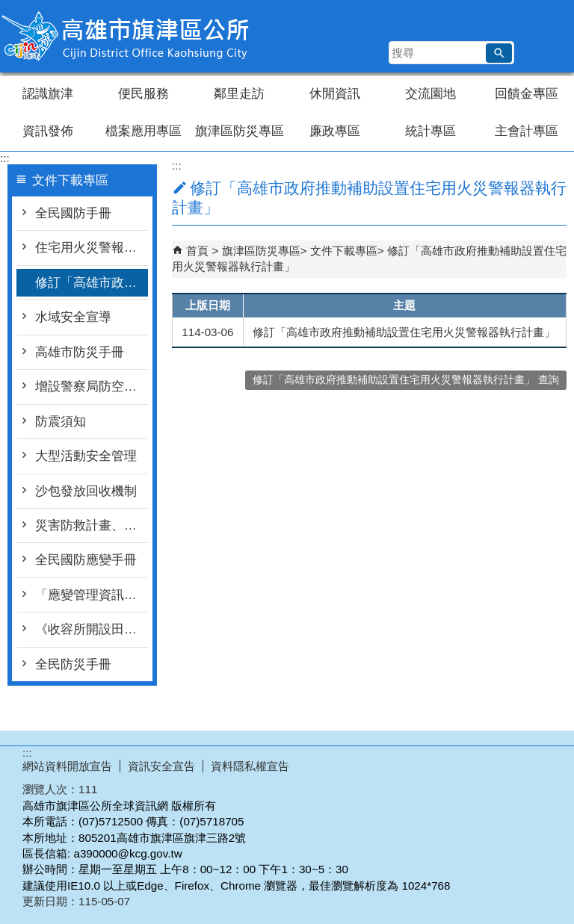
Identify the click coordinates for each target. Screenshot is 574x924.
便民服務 (143, 94)
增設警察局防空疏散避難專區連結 (92, 387)
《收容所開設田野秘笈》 (92, 629)
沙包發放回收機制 (86, 491)
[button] (499, 53)
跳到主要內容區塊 (8, 8)
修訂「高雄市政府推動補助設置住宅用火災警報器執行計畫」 (92, 283)
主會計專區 (527, 131)
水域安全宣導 (73, 317)
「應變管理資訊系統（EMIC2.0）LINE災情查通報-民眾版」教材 (92, 595)
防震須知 (61, 422)
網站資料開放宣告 (67, 766)
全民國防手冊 (73, 213)
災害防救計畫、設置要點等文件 (92, 525)
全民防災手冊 (73, 664)
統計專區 (430, 131)
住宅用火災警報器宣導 (92, 248)
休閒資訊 (335, 94)
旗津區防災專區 (240, 131)
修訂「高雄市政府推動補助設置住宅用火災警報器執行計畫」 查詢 (406, 380)
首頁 (197, 251)
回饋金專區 (527, 94)
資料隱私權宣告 (250, 766)
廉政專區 (335, 131)
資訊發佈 (48, 131)
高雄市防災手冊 (80, 352)
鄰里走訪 (239, 94)
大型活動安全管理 (86, 456)
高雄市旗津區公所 (126, 36)
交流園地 (430, 94)
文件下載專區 (344, 251)
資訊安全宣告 (161, 766)
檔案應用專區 (143, 131)
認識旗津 (48, 94)
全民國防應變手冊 (86, 560)
